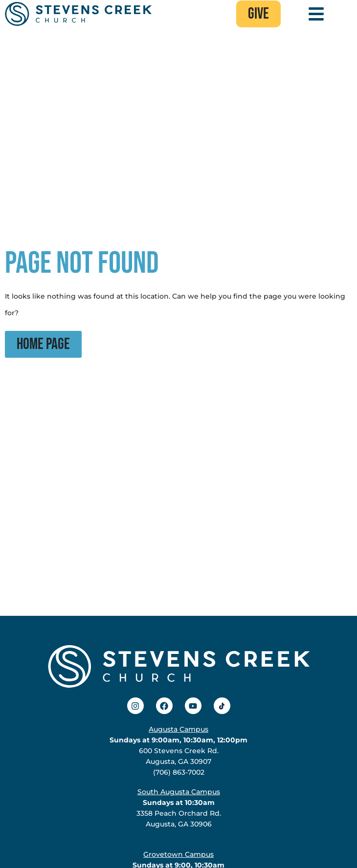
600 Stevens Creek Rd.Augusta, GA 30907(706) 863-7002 (178, 751)
